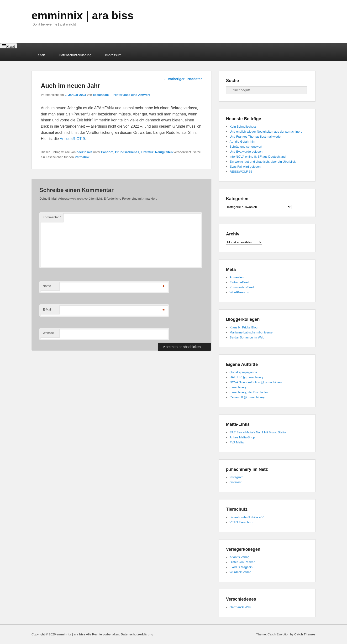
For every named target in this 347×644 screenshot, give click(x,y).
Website (48, 333)
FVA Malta (237, 442)
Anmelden (237, 277)
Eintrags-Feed (239, 282)
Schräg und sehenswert (246, 147)
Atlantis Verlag (239, 557)
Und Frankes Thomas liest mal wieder (256, 137)
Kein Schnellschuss (243, 127)
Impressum (113, 55)
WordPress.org (240, 292)
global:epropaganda (243, 372)
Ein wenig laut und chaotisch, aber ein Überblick (263, 162)
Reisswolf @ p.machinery (247, 397)
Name (47, 286)
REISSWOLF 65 (241, 172)
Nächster (197, 79)
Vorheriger (174, 79)
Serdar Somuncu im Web (247, 337)
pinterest (236, 482)
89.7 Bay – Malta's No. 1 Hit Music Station (258, 432)
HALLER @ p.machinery (247, 377)
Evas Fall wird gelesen (245, 167)
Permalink (82, 157)
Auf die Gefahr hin (242, 142)
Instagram (237, 477)
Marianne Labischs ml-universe (251, 332)
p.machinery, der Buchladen (249, 392)
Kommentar (52, 217)
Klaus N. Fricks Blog (244, 327)
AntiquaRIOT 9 (72, 139)
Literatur (147, 152)
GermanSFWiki (240, 607)
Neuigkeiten (164, 152)
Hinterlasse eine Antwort (132, 95)
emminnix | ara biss (82, 16)
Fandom (107, 152)
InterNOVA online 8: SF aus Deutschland (258, 157)
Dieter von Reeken (242, 562)
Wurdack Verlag (241, 572)
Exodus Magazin (241, 567)
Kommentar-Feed (242, 287)
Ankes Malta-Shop (242, 437)
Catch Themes (305, 634)
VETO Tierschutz (241, 522)
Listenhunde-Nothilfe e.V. (247, 517)
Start (42, 55)
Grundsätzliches (127, 152)
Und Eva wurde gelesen (246, 152)
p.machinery (238, 387)
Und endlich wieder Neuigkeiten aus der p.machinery (266, 132)
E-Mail (47, 309)
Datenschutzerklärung (75, 55)
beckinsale (101, 95)
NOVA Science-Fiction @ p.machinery (256, 382)
